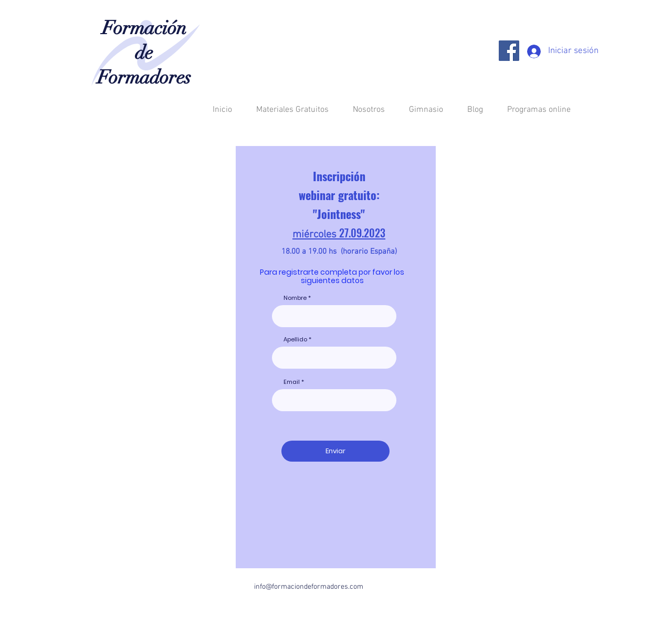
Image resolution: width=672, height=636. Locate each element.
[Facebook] (509, 51)
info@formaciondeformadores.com (309, 587)
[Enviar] (335, 451)
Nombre (295, 298)
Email (292, 382)
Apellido (295, 340)
